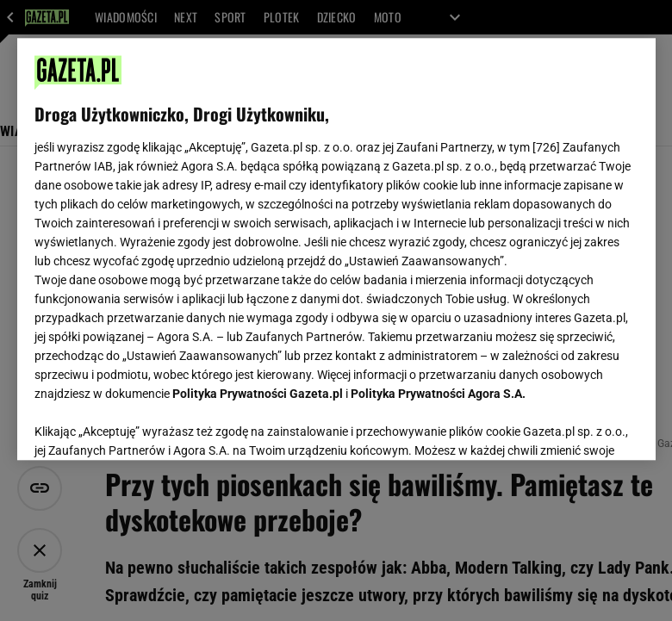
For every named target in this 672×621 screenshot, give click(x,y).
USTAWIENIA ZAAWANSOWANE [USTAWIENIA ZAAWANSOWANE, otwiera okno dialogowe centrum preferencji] (147, 425)
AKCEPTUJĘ (579, 426)
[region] (336, 249)
